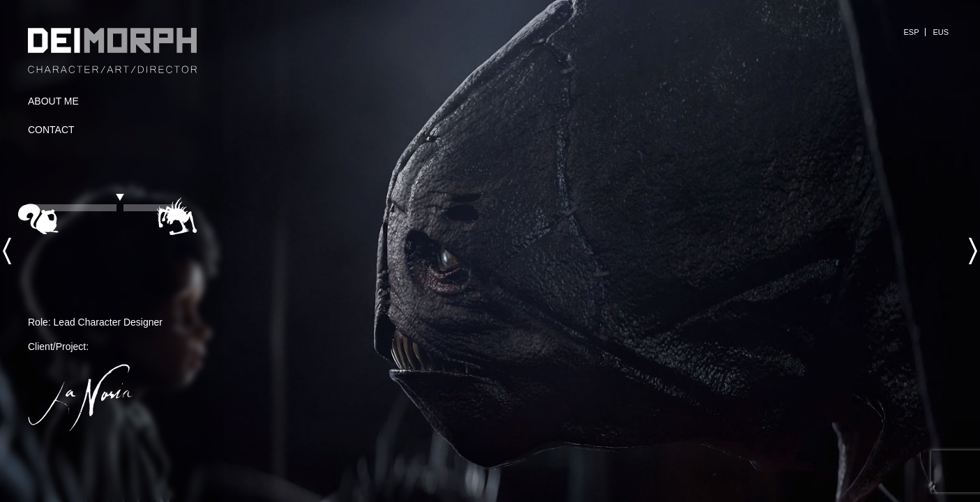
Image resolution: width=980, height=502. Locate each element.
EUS (941, 32)
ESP (911, 32)
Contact (51, 130)
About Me (53, 101)
